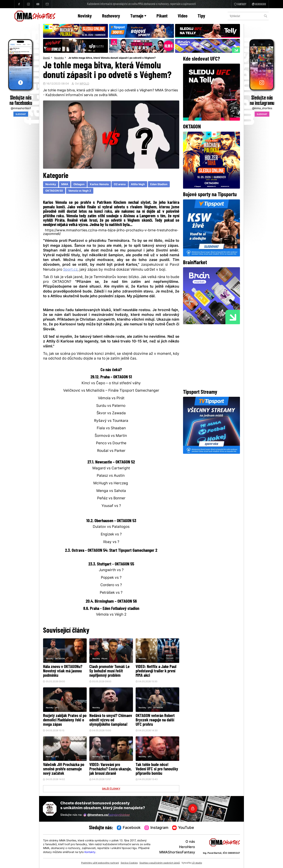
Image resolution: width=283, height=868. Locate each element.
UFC (57, 708)
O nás (190, 842)
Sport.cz (70, 270)
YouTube (183, 828)
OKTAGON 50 (54, 191)
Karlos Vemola (99, 185)
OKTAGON (60, 659)
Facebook (129, 828)
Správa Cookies (129, 863)
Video (183, 16)
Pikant (162, 16)
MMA (65, 185)
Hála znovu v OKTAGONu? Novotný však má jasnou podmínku (63, 671)
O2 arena (120, 185)
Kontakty (90, 852)
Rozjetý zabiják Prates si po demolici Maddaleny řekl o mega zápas (65, 720)
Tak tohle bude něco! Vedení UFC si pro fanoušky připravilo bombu (157, 769)
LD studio (197, 863)
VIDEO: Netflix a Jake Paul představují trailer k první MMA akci (156, 671)
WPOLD (84, 84)
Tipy (201, 16)
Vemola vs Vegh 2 (80, 191)
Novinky (85, 16)
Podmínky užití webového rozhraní (100, 863)
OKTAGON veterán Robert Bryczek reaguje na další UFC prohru (155, 720)
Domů (46, 58)
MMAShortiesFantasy (177, 853)
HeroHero (187, 847)
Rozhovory (111, 16)
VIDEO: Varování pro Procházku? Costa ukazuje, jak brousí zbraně (110, 769)
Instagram (156, 828)
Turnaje (138, 16)
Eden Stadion (159, 185)
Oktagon (79, 185)
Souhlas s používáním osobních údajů (160, 863)
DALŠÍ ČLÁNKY (111, 789)
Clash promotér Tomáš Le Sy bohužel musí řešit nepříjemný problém (109, 671)
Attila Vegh (138, 185)
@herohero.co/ (107, 815)
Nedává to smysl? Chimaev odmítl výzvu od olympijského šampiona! (111, 720)
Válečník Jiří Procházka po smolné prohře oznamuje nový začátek (64, 769)
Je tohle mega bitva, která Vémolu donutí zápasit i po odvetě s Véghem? (112, 58)
